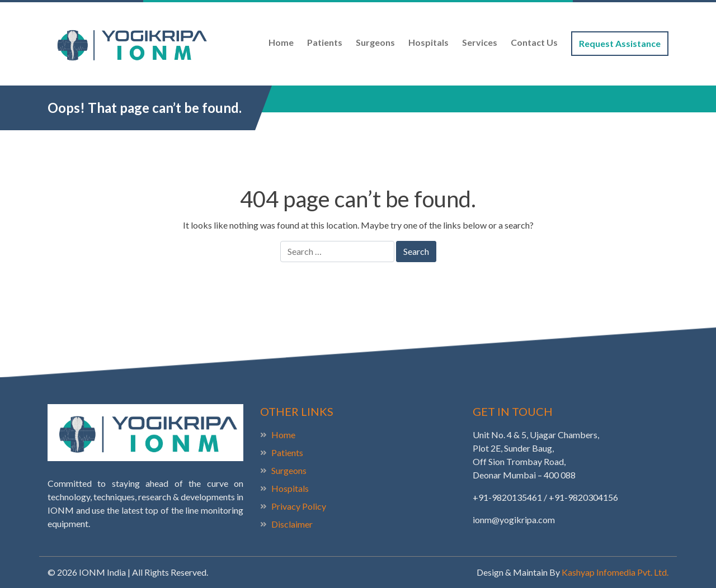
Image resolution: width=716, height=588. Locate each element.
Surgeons (375, 42)
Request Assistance (620, 43)
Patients (325, 42)
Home (281, 42)
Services (480, 42)
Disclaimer (292, 524)
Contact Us (534, 42)
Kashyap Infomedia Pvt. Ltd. (615, 572)
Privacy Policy (299, 506)
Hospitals (428, 42)
